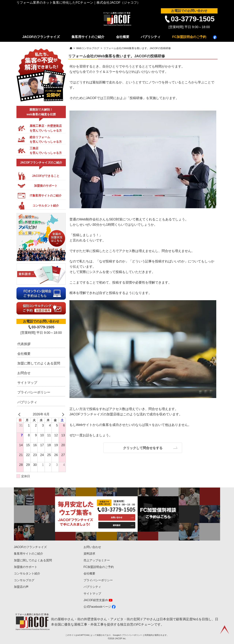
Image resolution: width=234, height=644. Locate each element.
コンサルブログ (24, 580)
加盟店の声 (21, 587)
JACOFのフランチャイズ (41, 37)
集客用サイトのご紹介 (88, 37)
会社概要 (123, 37)
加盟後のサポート (26, 567)
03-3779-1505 (193, 19)
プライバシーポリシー (34, 392)
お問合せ (24, 373)
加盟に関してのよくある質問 (33, 560)
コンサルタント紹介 (27, 573)
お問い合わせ (92, 547)
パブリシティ (151, 37)
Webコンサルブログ (88, 48)
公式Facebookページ (97, 607)
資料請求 (89, 554)
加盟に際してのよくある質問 (39, 363)
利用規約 (149, 635)
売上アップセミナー (97, 560)
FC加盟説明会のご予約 (189, 37)
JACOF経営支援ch (96, 600)
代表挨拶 (24, 344)
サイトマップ (27, 383)
